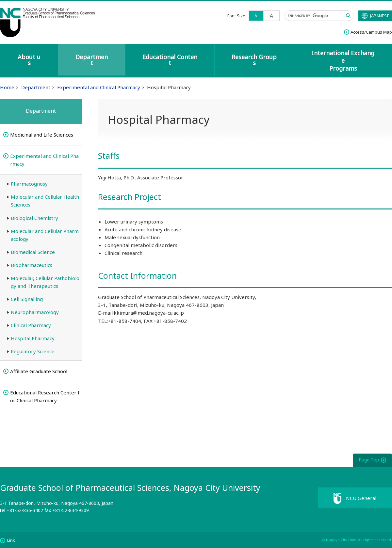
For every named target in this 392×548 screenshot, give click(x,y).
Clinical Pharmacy (31, 325)
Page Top (369, 460)
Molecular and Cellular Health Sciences (45, 201)
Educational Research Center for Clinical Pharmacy (45, 396)
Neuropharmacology (35, 312)
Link (11, 540)
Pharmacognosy (29, 184)
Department (92, 60)
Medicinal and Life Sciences (42, 135)
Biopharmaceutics (32, 265)
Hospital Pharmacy (33, 338)
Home (7, 87)
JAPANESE (380, 16)
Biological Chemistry (34, 218)
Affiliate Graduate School (39, 371)
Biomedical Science (33, 252)
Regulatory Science (33, 351)
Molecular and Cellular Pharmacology (45, 235)
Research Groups (254, 60)
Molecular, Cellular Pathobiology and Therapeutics (45, 282)
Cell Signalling (27, 299)
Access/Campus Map (371, 32)
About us (29, 60)
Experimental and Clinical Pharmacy (99, 87)
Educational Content (170, 60)
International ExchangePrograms (343, 61)
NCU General (363, 499)
